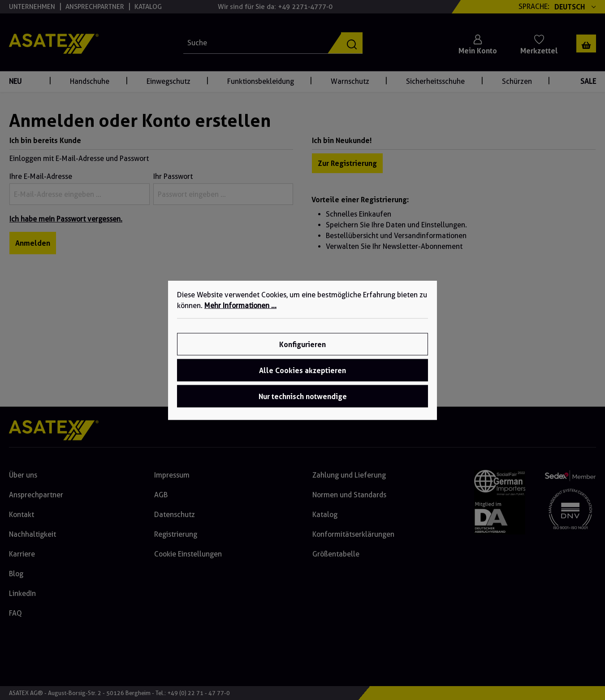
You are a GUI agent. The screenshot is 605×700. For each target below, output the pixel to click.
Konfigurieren (302, 344)
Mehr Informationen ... (240, 305)
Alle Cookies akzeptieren (302, 370)
